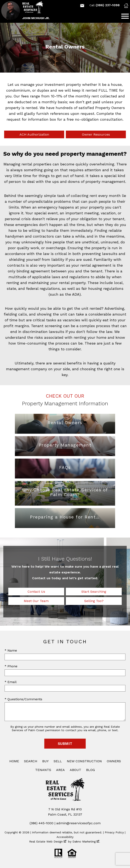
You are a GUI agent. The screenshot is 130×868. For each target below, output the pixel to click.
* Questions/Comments (23, 699)
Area (60, 770)
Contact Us (36, 592)
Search (31, 761)
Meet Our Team (36, 601)
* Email (11, 682)
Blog (90, 770)
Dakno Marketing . (86, 841)
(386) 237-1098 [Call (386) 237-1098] (105, 5)
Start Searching (94, 592)
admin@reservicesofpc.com (78, 823)
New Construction (84, 761)
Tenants (43, 770)
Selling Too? (94, 601)
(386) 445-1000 (42, 823)
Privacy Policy (114, 832)
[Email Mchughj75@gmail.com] (82, 6)
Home (14, 761)
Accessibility (65, 837)
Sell (58, 761)
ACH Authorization (34, 134)
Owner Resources (96, 134)
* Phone (11, 666)
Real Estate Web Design (48, 841)
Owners (114, 761)
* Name (11, 650)
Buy (45, 761)
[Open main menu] (125, 16)
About (75, 770)
